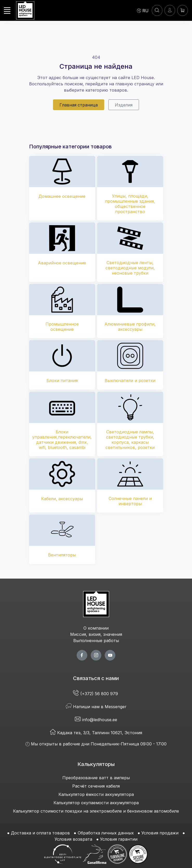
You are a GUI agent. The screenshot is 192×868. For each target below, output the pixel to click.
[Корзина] (183, 10)
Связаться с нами (96, 678)
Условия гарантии (119, 839)
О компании (96, 628)
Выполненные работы (96, 641)
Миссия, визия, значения (96, 634)
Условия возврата (73, 839)
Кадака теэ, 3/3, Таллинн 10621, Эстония (96, 733)
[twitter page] (96, 655)
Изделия (124, 105)
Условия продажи (160, 833)
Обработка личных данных (106, 833)
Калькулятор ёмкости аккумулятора (96, 794)
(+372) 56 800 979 (96, 694)
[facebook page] (82, 655)
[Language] (143, 10)
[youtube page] (110, 655)
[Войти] (170, 10)
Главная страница (79, 105)
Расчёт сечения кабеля (96, 786)
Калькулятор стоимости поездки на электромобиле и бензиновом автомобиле (96, 811)
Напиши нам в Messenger (96, 707)
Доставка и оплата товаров (40, 833)
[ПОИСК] (157, 10)
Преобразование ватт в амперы (96, 778)
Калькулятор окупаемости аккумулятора (96, 803)
